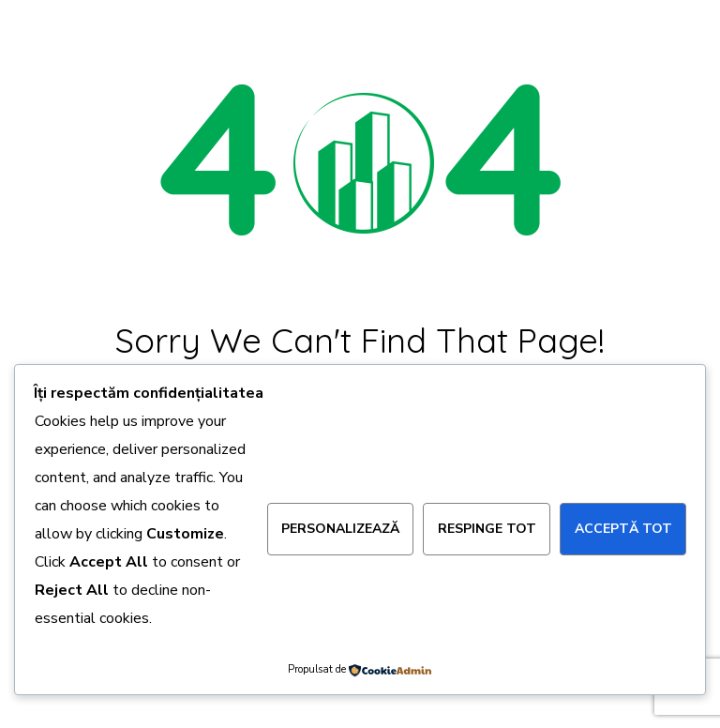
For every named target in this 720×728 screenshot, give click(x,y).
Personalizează (340, 529)
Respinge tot (487, 529)
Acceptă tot (623, 529)
